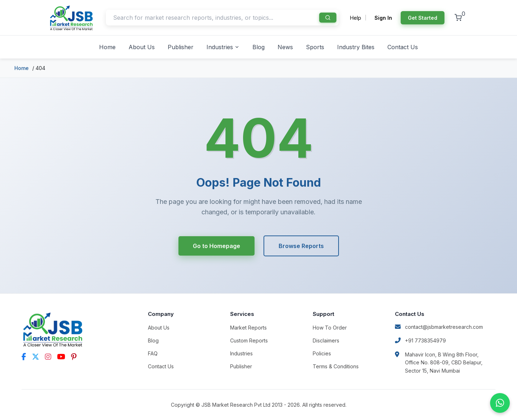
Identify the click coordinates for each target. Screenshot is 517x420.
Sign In (383, 18)
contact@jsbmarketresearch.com (439, 327)
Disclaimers (326, 340)
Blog (258, 47)
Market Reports (248, 328)
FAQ (153, 353)
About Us (142, 47)
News (285, 47)
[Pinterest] (74, 357)
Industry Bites (356, 47)
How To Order (330, 328)
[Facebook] (24, 357)
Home (107, 47)
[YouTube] (61, 357)
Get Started (423, 18)
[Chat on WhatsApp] (500, 403)
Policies (322, 353)
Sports (315, 47)
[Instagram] (48, 357)
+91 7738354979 (420, 340)
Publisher (181, 47)
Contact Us (403, 47)
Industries (223, 47)
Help (356, 18)
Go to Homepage (216, 246)
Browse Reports (301, 246)
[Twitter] (36, 357)
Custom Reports (249, 340)
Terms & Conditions (336, 366)
